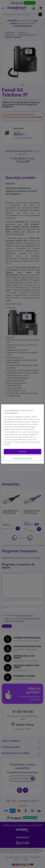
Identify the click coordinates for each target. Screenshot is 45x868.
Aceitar (22, 452)
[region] (22, 434)
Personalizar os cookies (22, 458)
